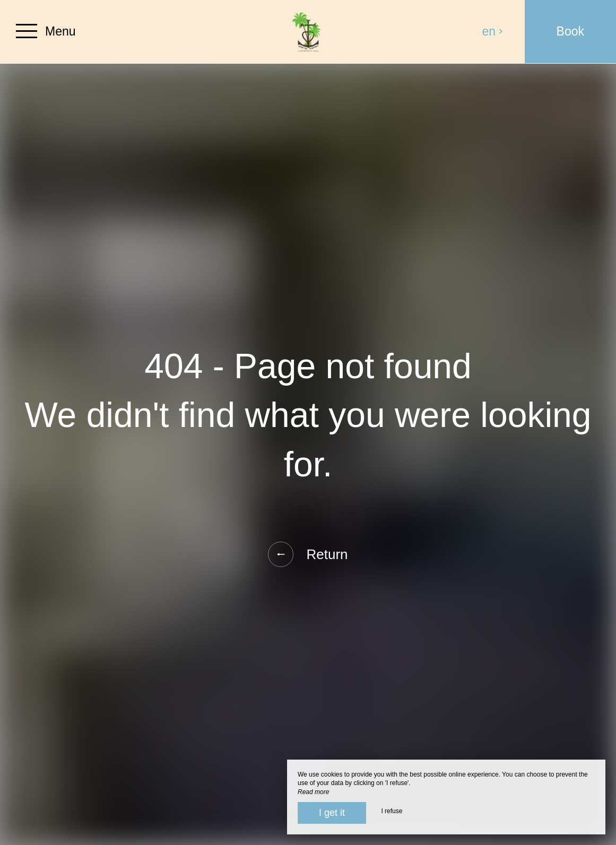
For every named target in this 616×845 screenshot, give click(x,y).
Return (308, 554)
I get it (332, 813)
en (493, 31)
